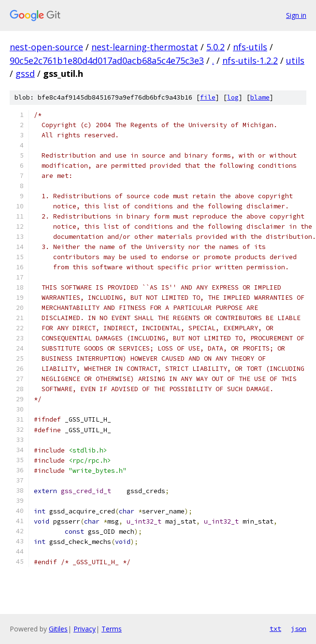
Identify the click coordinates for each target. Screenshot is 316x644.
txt (275, 629)
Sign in (296, 15)
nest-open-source (46, 47)
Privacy (85, 629)
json (299, 629)
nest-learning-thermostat (145, 47)
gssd (25, 73)
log (233, 97)
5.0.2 (215, 47)
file (208, 97)
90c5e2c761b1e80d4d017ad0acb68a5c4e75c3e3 (107, 60)
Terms (112, 629)
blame (260, 97)
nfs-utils (250, 47)
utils (295, 60)
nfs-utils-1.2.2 (250, 60)
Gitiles (58, 629)
